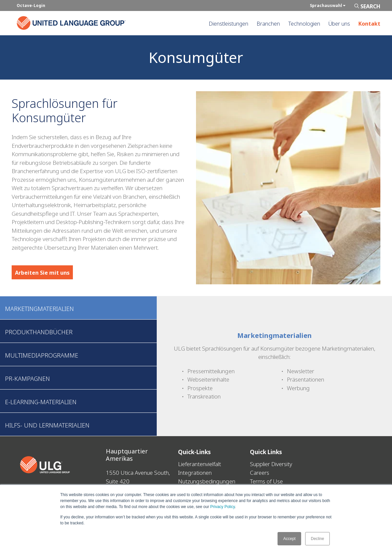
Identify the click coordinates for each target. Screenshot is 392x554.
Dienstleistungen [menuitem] (228, 24)
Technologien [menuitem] (304, 24)
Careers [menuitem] (260, 472)
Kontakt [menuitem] (369, 24)
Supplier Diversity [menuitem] (271, 464)
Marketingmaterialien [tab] (39, 309)
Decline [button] (317, 539)
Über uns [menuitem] (339, 24)
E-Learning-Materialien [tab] (41, 402)
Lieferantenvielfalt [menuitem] (199, 464)
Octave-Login (31, 5)
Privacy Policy (223, 507)
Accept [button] (289, 539)
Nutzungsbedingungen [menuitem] (207, 481)
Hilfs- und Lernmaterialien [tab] (47, 425)
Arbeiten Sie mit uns (42, 273)
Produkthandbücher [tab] (39, 332)
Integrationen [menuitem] (195, 472)
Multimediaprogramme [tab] (42, 355)
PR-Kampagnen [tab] (27, 379)
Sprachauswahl (328, 5)
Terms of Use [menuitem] (266, 481)
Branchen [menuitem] (268, 24)
